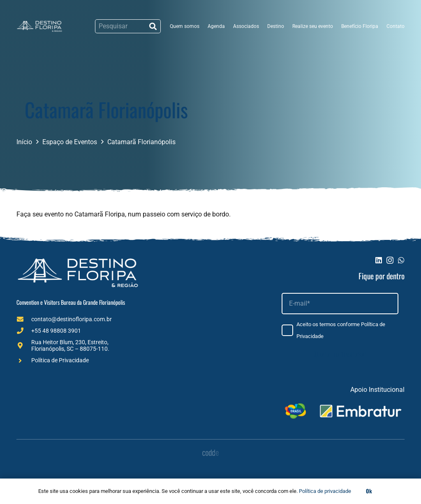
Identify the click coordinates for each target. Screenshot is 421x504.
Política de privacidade (325, 491)
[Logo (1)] (39, 26)
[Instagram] (390, 260)
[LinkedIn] (379, 260)
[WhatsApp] (401, 260)
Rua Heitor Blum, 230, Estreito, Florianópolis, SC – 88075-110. (70, 346)
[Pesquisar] (128, 26)
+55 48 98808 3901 (56, 331)
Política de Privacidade (60, 360)
